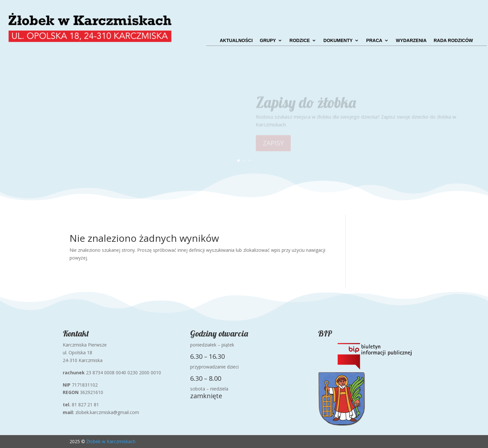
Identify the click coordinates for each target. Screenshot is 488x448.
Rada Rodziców (453, 41)
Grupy (268, 41)
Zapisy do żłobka (306, 104)
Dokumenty (338, 41)
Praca (374, 41)
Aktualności (236, 41)
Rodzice (300, 41)
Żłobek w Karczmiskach (111, 441)
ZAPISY (273, 145)
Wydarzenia (411, 41)
